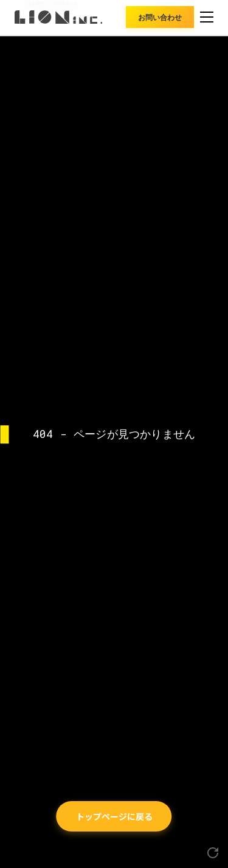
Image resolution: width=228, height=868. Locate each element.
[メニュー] (207, 17)
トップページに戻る (114, 816)
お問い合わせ (160, 17)
